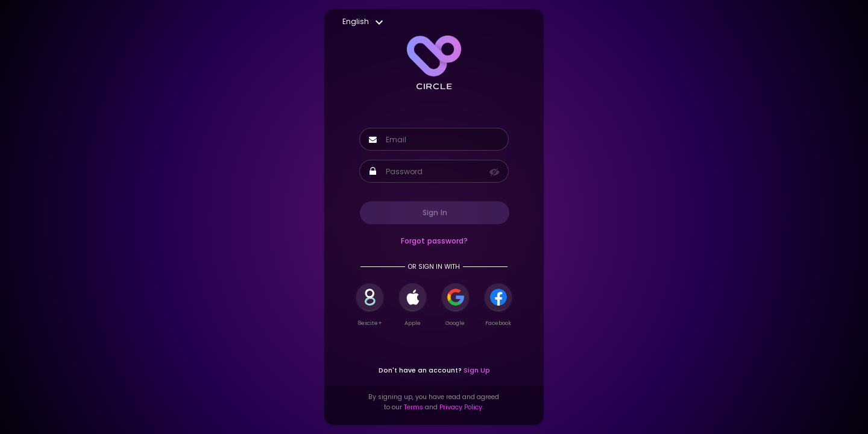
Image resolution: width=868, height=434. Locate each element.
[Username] (442, 140)
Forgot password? (434, 241)
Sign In (435, 212)
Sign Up (477, 370)
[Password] (437, 172)
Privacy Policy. (461, 407)
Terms (414, 407)
